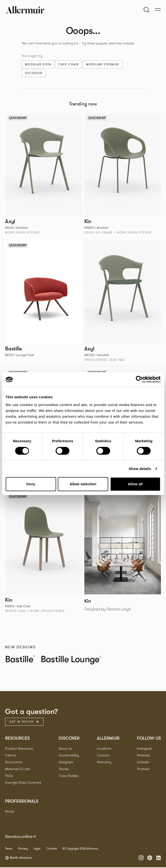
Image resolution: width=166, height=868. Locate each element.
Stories (64, 770)
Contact (103, 756)
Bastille (21, 660)
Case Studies (68, 777)
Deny (31, 484)
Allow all (135, 484)
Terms (9, 850)
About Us (65, 749)
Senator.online (21, 837)
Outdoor (34, 73)
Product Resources (19, 749)
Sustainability (69, 756)
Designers (66, 763)
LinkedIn (143, 763)
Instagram (145, 749)
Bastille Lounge (76, 660)
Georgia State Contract (23, 783)
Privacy (23, 850)
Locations (104, 749)
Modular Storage (103, 64)
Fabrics (11, 756)
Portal (9, 812)
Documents (14, 763)
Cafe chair (69, 64)
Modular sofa (38, 64)
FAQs (9, 777)
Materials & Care (18, 770)
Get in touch (24, 722)
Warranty (104, 763)
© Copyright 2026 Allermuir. (81, 850)
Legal (37, 850)
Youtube (143, 770)
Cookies (51, 850)
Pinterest (143, 756)
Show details (140, 469)
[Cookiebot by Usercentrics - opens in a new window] (139, 380)
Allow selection (83, 484)
